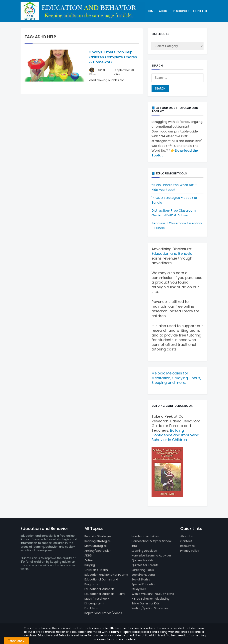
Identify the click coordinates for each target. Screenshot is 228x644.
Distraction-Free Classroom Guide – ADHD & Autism (174, 213)
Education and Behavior (173, 253)
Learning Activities (144, 551)
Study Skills (139, 589)
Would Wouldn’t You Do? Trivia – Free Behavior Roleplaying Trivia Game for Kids (153, 599)
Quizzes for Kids (142, 560)
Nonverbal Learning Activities (152, 555)
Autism (89, 560)
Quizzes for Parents (145, 565)
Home (151, 11)
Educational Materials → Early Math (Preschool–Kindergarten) (105, 599)
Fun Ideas (91, 608)
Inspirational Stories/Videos (103, 613)
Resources (181, 11)
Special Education (144, 584)
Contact (200, 11)
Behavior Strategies (98, 536)
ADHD (88, 555)
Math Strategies (96, 546)
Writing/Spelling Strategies (150, 608)
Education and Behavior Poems (106, 575)
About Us (186, 536)
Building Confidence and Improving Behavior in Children (175, 435)
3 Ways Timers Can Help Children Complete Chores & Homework (113, 57)
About (164, 11)
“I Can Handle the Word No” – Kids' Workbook (174, 187)
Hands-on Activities (145, 536)
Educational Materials (99, 589)
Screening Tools (143, 570)
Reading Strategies (98, 541)
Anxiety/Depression (98, 551)
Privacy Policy (190, 551)
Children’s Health (96, 570)
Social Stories (141, 579)
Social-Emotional (143, 575)
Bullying (90, 565)
